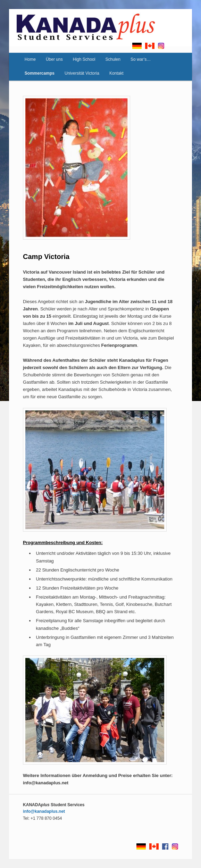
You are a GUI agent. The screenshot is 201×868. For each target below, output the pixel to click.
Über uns (54, 59)
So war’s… (141, 59)
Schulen (113, 59)
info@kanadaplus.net (44, 811)
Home (30, 59)
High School (84, 59)
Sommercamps (40, 73)
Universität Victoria (82, 73)
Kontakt (116, 73)
